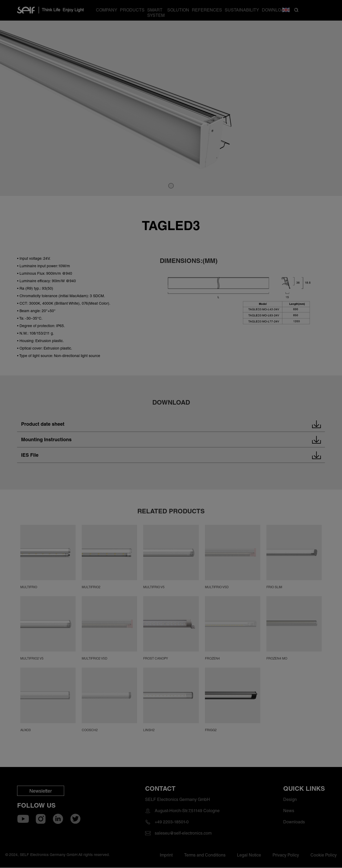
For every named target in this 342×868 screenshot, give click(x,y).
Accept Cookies (124, 850)
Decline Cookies (218, 850)
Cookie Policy (111, 829)
